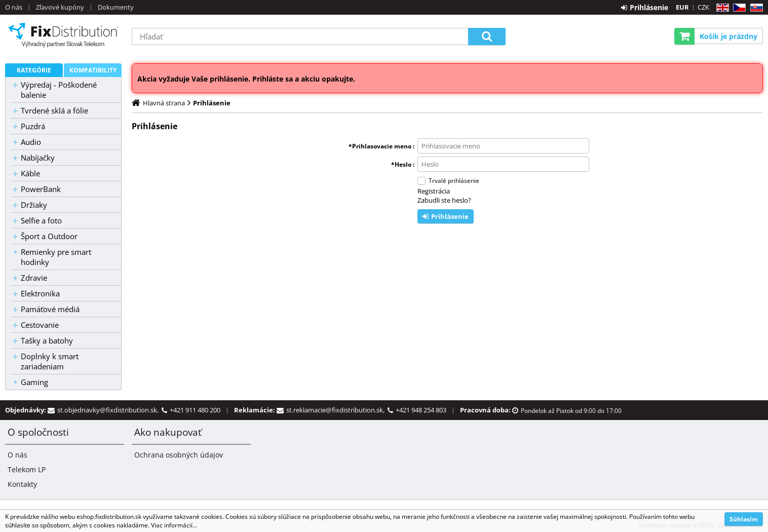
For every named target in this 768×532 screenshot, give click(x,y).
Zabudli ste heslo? (444, 200)
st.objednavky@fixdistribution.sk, (109, 410)
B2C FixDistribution (63, 35)
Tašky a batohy (47, 340)
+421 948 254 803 (421, 410)
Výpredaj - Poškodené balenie (59, 90)
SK (755, 8)
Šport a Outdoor (49, 236)
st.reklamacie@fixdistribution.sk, (337, 410)
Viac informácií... (174, 525)
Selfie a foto (41, 220)
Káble (30, 173)
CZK (703, 7)
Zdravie (34, 278)
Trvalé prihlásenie (454, 181)
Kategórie (34, 70)
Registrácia (434, 191)
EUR (682, 7)
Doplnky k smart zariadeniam (50, 361)
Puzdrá (33, 126)
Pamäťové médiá (50, 309)
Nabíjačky (38, 158)
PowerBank (41, 189)
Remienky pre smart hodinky (56, 257)
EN (721, 8)
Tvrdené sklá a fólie (54, 110)
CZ (737, 8)
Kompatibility (93, 70)
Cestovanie (40, 325)
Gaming (34, 382)
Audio (31, 142)
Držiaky (34, 205)
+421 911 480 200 (195, 410)
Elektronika (40, 293)
